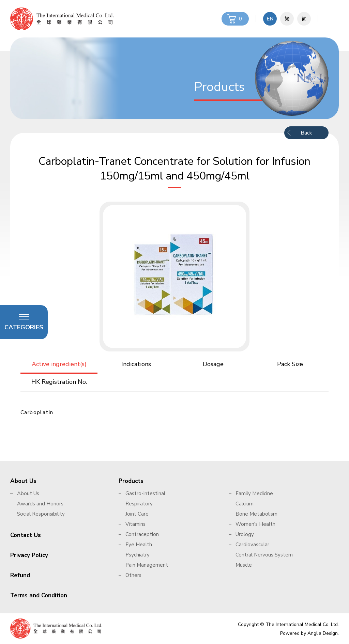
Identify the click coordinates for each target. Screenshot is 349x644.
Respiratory (139, 504)
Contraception (142, 534)
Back (306, 133)
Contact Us (26, 535)
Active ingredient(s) (59, 364)
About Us (23, 481)
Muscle (244, 565)
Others (133, 575)
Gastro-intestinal (145, 493)
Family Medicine (254, 493)
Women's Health (255, 524)
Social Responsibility (41, 514)
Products (131, 481)
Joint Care (137, 514)
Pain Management (147, 565)
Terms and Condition (39, 595)
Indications (136, 364)
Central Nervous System (264, 555)
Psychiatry (138, 555)
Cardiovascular (252, 545)
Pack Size (290, 364)
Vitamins (135, 524)
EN (270, 19)
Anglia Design (323, 633)
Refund (20, 575)
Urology (245, 534)
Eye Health (139, 545)
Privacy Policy (29, 555)
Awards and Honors (40, 504)
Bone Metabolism (256, 514)
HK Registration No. (59, 382)
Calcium (245, 504)
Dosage (213, 364)
